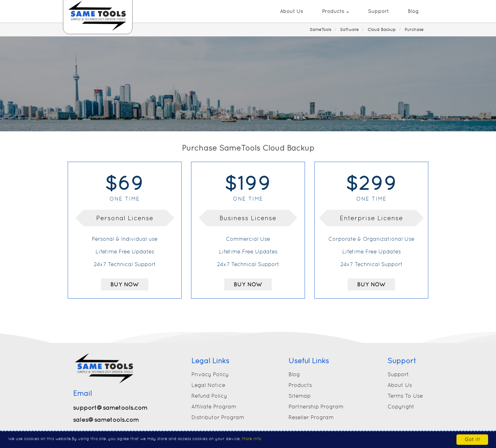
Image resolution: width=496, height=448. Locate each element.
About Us (291, 11)
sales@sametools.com (106, 420)
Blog (413, 11)
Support (378, 11)
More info (252, 439)
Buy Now (125, 284)
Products (335, 11)
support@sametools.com (110, 408)
